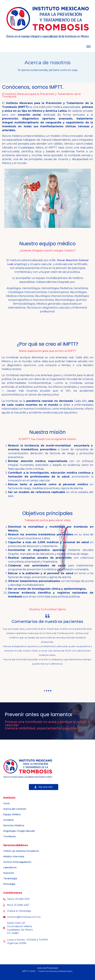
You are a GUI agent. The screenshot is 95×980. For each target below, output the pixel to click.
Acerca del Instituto (15, 809)
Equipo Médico (12, 814)
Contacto (9, 820)
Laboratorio (10, 867)
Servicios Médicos (14, 825)
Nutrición (9, 873)
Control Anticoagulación (17, 862)
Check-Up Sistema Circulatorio (21, 851)
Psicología (9, 884)
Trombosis (10, 836)
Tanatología (10, 878)
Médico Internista (14, 856)
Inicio (6, 803)
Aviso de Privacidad (47, 968)
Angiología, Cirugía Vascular (19, 831)
